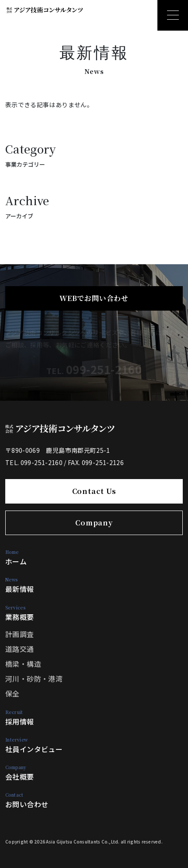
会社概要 (20, 773)
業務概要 (20, 613)
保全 (12, 693)
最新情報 (20, 585)
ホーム (16, 558)
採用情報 (20, 718)
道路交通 (20, 649)
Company (94, 523)
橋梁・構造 (23, 664)
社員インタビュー (34, 745)
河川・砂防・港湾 (34, 679)
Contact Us (94, 491)
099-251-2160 (104, 369)
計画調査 (20, 634)
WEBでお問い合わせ (94, 298)
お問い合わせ (27, 800)
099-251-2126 (103, 462)
